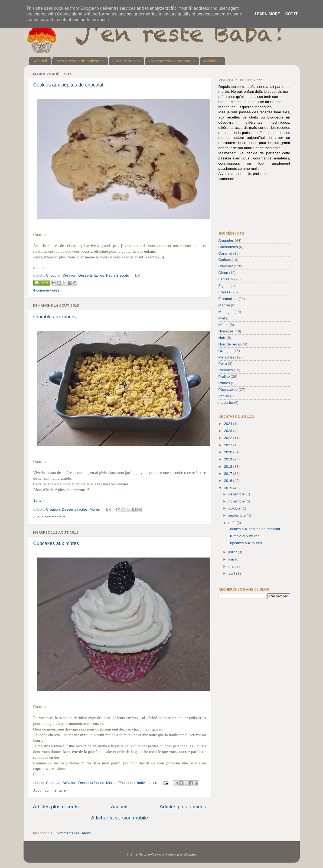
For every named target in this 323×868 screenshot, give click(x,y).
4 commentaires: (47, 290)
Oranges (226, 351)
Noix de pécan (230, 344)
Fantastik (226, 279)
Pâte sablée (228, 390)
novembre (237, 501)
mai (232, 566)
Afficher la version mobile (120, 818)
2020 (229, 452)
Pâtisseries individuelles (138, 783)
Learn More (267, 14)
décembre (237, 494)
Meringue (226, 312)
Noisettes (226, 331)
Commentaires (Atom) (74, 833)
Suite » (39, 268)
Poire (223, 363)
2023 (229, 431)
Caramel (225, 253)
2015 (229, 488)
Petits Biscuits (118, 275)
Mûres (95, 509)
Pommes (226, 370)
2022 (229, 438)
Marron (224, 305)
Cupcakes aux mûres (56, 543)
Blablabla (213, 61)
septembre (238, 515)
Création (69, 275)
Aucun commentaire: (50, 517)
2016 (229, 481)
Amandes (226, 240)
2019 (229, 459)
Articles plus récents (56, 807)
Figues (224, 286)
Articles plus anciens (183, 807)
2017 (229, 474)
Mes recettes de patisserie (80, 61)
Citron (223, 273)
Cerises (225, 260)
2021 (229, 445)
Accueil (40, 61)
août (233, 523)
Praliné (224, 377)
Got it (291, 14)
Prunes (224, 383)
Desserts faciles (91, 275)
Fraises (224, 292)
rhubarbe (226, 403)
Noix (222, 338)
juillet (233, 552)
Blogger (190, 854)
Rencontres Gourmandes (172, 61)
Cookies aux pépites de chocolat (68, 85)
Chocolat (53, 275)
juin (232, 559)
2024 (229, 424)
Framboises (228, 299)
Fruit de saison (126, 61)
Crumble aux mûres (55, 317)
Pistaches (226, 357)
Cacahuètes (228, 247)
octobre (235, 508)
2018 (229, 467)
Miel (222, 318)
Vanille (224, 396)
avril (232, 573)
